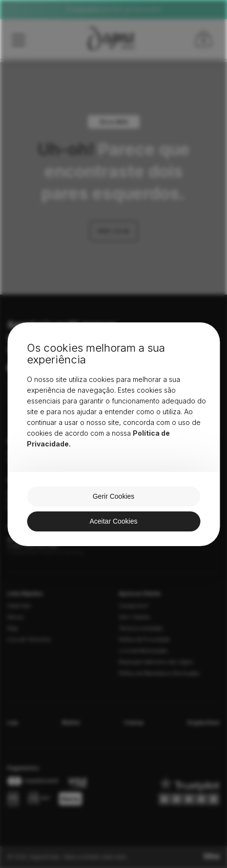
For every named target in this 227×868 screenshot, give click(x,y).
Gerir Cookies (114, 496)
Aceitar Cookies (113, 521)
